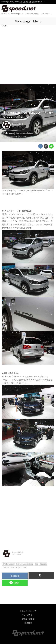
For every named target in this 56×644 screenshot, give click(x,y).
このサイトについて (28, 611)
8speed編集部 (18, 124)
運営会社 (28, 623)
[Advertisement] (28, 55)
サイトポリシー (28, 615)
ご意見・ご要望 (28, 619)
